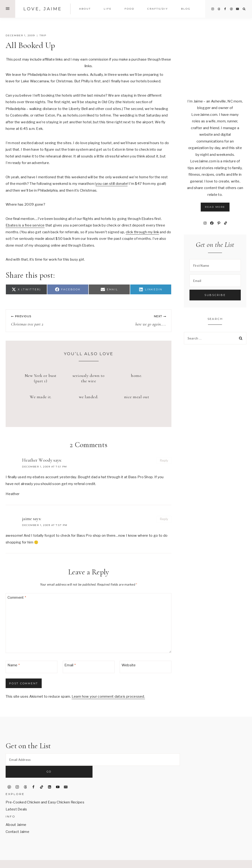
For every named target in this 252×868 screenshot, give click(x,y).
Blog (186, 9)
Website (129, 665)
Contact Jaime (17, 820)
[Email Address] (93, 760)
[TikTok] (41, 775)
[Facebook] (225, 9)
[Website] (146, 667)
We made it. (41, 397)
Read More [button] (215, 207)
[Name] (31, 667)
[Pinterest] (231, 9)
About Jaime (16, 813)
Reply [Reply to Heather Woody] (164, 461)
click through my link (142, 232)
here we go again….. (129, 321)
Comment (17, 598)
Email (70, 665)
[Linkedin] (50, 775)
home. (137, 376)
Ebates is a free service (25, 225)
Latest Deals (16, 798)
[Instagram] (213, 9)
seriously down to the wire (89, 378)
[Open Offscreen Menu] (8, 9)
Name (14, 665)
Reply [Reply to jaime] (164, 519)
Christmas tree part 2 (48, 321)
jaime (27, 519)
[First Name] (215, 265)
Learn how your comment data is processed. (108, 697)
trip (43, 35)
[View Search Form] (244, 9)
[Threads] (219, 9)
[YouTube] (58, 775)
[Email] (237, 9)
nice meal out (137, 397)
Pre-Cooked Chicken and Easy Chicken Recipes (45, 791)
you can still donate (112, 184)
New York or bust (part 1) (41, 378)
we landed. (89, 397)
